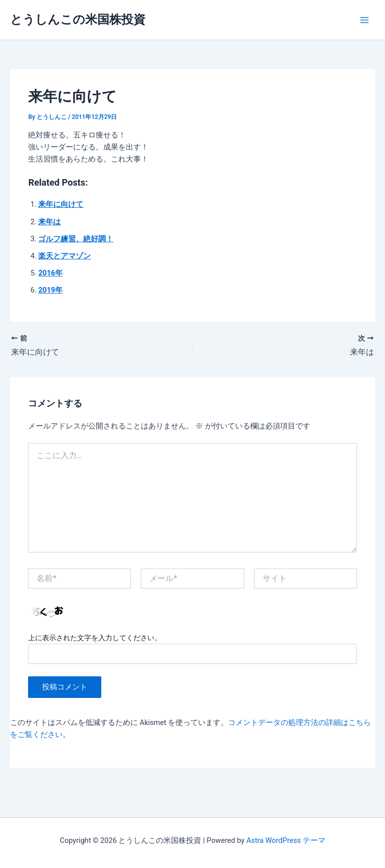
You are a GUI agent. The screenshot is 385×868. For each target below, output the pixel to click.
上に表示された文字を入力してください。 (95, 638)
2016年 (50, 273)
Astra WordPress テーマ (285, 840)
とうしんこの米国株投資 (78, 20)
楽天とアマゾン (64, 256)
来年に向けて (61, 204)
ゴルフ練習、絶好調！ (76, 239)
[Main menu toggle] (364, 20)
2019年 (50, 290)
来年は (49, 222)
